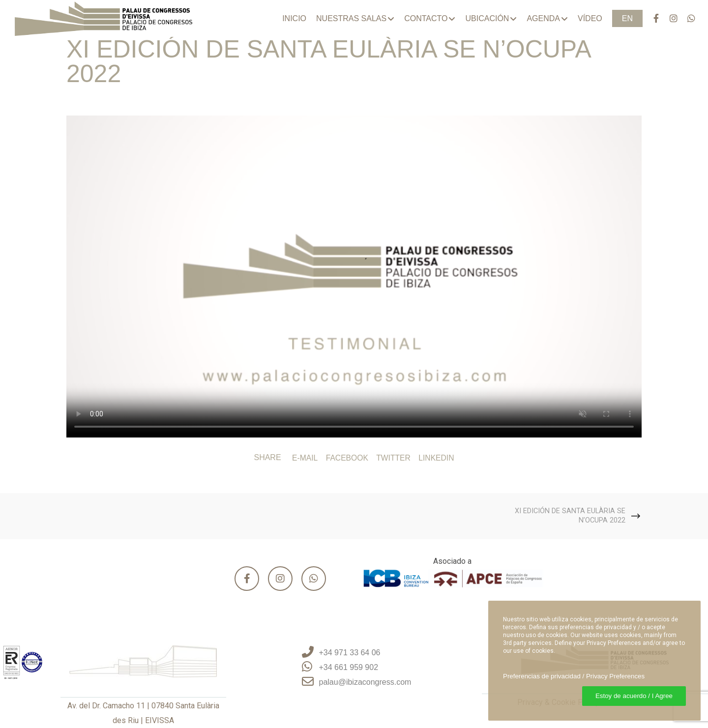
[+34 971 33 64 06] (354, 653)
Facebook (347, 458)
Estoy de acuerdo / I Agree (634, 696)
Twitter (394, 458)
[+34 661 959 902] (354, 668)
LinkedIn (438, 458)
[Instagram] (669, 18)
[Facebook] (651, 18)
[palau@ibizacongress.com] (354, 682)
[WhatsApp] (687, 18)
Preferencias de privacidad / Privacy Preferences (574, 676)
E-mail (304, 458)
